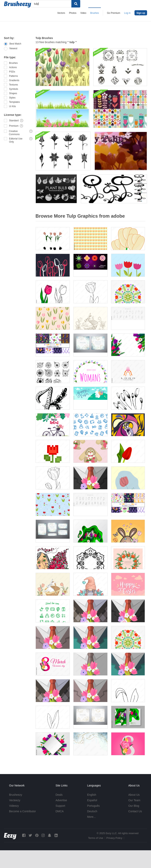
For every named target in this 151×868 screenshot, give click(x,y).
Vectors (61, 13)
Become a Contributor (22, 811)
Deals (59, 795)
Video (83, 13)
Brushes (95, 13)
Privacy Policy (114, 838)
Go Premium (114, 13)
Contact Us (135, 811)
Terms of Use (96, 838)
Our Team (134, 800)
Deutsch (92, 811)
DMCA (59, 811)
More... (91, 817)
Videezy (14, 806)
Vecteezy (15, 800)
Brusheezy (16, 795)
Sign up (141, 13)
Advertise (61, 800)
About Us (134, 795)
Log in (127, 13)
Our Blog (134, 806)
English (92, 795)
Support (60, 806)
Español (92, 800)
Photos (73, 13)
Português (93, 806)
